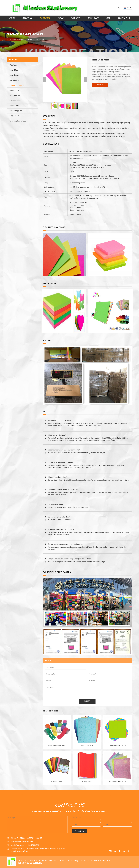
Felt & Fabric (14, 80)
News (61, 18)
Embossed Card (87, 746)
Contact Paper (15, 101)
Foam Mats (14, 70)
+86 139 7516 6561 (32, 845)
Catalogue (93, 18)
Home (12, 18)
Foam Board (14, 75)
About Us (27, 18)
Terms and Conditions (30, 863)
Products (45, 18)
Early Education (15, 116)
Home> (20, 40)
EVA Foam (13, 65)
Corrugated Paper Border (57, 746)
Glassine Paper (57, 782)
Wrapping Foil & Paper (18, 121)
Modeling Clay (15, 96)
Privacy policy (102, 861)
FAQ (108, 18)
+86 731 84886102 (35, 838)
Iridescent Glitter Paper (118, 782)
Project (75, 18)
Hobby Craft (14, 90)
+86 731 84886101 (20, 838)
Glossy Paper (87, 782)
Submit (79, 831)
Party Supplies (15, 106)
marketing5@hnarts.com (24, 842)
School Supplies (16, 111)
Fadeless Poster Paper (118, 746)
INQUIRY (100, 85)
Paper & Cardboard (37, 40)
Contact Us (124, 18)
